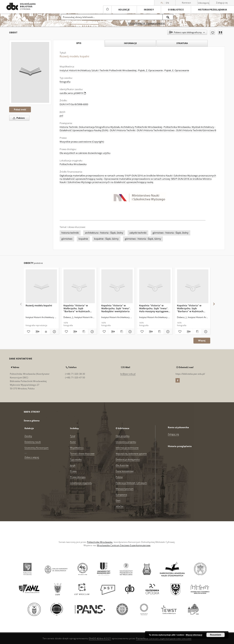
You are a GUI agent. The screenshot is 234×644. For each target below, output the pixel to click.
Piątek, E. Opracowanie (177, 70)
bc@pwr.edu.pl (128, 374)
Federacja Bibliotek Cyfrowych (131, 483)
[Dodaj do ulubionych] (213, 32)
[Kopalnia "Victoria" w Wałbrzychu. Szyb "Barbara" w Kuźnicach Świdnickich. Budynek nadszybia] (79, 286)
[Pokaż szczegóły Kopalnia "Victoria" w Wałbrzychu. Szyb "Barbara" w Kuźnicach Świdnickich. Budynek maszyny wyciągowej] (205, 332)
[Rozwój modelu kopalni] (30, 72)
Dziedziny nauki (33, 442)
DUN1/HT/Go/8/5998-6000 (74, 104)
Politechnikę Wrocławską (100, 542)
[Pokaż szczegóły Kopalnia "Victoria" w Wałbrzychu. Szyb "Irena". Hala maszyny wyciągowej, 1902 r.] (168, 332)
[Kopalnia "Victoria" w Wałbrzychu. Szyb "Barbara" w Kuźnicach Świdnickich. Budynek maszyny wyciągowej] (193, 286)
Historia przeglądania (212, 10)
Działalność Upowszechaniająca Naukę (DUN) (84, 130)
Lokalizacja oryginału (81, 483)
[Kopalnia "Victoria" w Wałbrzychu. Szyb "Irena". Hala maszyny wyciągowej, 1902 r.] (155, 286)
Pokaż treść (20, 109)
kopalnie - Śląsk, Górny (106, 239)
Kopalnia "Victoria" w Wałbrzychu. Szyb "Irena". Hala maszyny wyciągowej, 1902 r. (154, 308)
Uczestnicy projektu (126, 442)
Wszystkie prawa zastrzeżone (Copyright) (82, 142)
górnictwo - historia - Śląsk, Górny (143, 239)
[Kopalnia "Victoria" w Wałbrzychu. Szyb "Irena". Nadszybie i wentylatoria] (117, 286)
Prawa (73, 471)
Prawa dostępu (78, 477)
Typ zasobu (76, 459)
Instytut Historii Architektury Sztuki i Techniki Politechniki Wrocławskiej (98, 70)
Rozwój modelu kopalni (39, 305)
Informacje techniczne (127, 448)
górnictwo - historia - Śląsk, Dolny (171, 233)
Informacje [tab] (130, 43)
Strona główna (32, 421)
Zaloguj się (222, 3)
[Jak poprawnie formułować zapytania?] (171, 23)
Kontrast (186, 3)
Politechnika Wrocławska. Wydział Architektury (189, 127)
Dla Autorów (122, 465)
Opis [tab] (79, 43)
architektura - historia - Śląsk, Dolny (104, 233)
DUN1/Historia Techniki (123, 130)
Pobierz (18, 118)
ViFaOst (120, 506)
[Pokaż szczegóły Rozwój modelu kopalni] (54, 332)
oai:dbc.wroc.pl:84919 (73, 93)
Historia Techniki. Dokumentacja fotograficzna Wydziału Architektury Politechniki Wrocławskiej (111, 127)
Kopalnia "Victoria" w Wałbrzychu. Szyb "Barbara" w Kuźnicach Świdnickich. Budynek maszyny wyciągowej (190, 308)
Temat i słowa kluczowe (82, 454)
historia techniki (70, 233)
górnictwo (67, 239)
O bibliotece (176, 10)
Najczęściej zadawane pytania (131, 454)
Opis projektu (123, 436)
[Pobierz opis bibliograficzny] (37, 332)
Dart (118, 500)
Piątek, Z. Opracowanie (150, 70)
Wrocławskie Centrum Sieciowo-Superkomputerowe (124, 545)
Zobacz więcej (32, 457)
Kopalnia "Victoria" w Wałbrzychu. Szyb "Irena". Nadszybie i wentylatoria (116, 308)
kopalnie (83, 239)
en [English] (167, 3)
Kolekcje (124, 10)
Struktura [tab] (182, 43)
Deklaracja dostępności (128, 459)
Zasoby (28, 436)
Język (73, 465)
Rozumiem (216, 635)
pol (61, 116)
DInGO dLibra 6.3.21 (100, 638)
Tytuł (73, 436)
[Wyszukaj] (168, 17)
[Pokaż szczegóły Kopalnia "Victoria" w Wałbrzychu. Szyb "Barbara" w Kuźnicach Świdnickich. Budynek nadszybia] (92, 332)
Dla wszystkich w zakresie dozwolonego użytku (85, 153)
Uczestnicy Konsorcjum (37, 448)
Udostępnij (204, 3)
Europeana (121, 495)
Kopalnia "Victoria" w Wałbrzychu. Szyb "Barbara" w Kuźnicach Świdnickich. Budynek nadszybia (77, 308)
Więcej (202, 341)
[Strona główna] (107, 10)
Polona (119, 477)
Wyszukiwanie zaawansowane (146, 23)
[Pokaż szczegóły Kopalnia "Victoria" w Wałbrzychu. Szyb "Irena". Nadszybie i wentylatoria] (130, 332)
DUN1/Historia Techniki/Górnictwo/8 (196, 130)
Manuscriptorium (125, 489)
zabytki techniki (138, 233)
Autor (73, 442)
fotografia (65, 82)
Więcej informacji (194, 635)
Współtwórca (77, 448)
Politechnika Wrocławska (73, 164)
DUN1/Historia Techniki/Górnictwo (156, 130)
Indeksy (149, 10)
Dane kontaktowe (125, 471)
